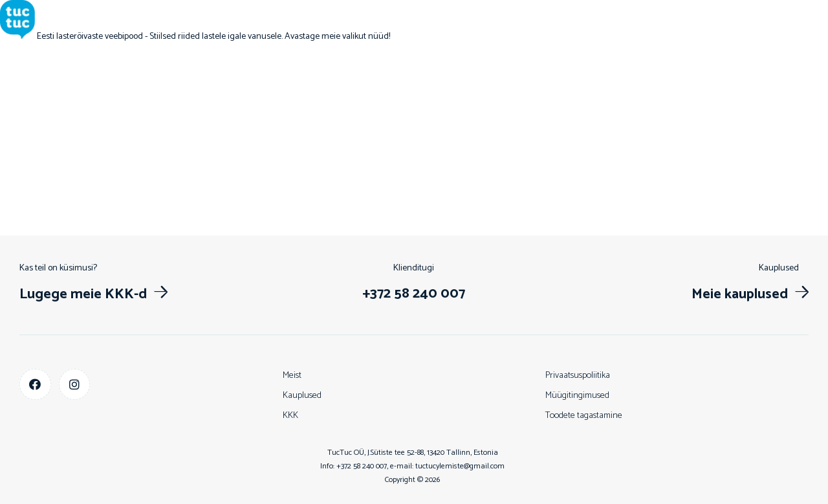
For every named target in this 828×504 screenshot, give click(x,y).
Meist (292, 376)
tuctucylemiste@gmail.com (460, 466)
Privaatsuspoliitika (578, 376)
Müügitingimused (577, 396)
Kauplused (302, 396)
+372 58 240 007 (362, 466)
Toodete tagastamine (584, 416)
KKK (290, 416)
